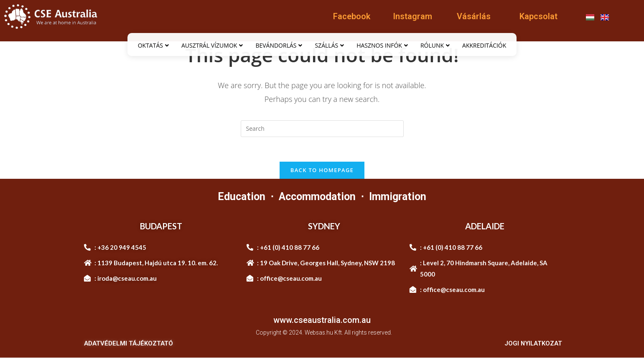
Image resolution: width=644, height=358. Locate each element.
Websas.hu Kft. (324, 333)
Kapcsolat (538, 16)
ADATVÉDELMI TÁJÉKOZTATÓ (129, 344)
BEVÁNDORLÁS (279, 45)
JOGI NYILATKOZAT (533, 344)
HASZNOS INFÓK (382, 45)
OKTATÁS (153, 45)
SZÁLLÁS (329, 45)
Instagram (412, 16)
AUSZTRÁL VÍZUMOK (212, 45)
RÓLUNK (435, 45)
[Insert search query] (322, 129)
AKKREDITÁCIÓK (484, 45)
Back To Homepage (322, 170)
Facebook (352, 16)
